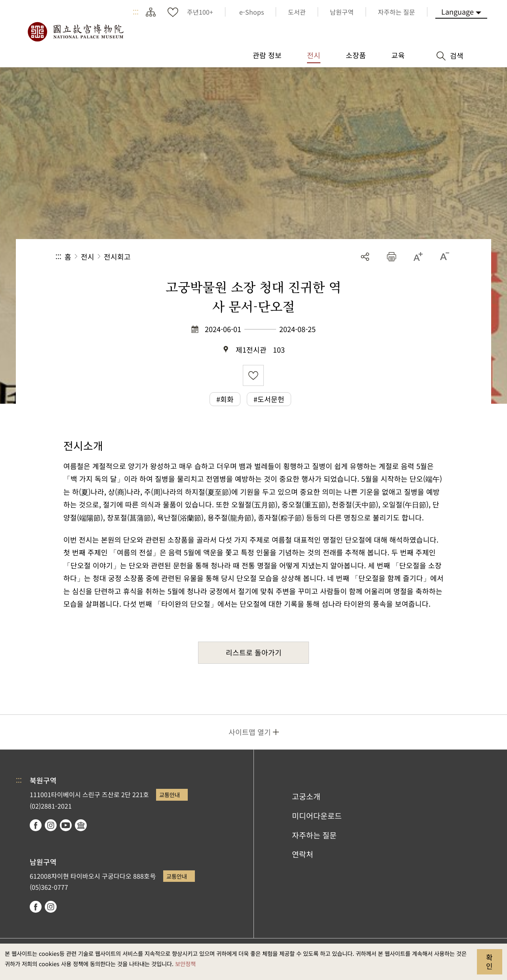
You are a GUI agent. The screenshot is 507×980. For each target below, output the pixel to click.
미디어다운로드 (317, 816)
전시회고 (117, 256)
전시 (88, 256)
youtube (66, 825)
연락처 (303, 854)
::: (136, 12)
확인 (489, 961)
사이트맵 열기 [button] (250, 732)
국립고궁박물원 (75, 32)
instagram (51, 825)
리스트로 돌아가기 (254, 652)
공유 (365, 257)
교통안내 (170, 795)
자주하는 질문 (314, 835)
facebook (36, 825)
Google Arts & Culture (81, 825)
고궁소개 (306, 796)
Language (457, 11)
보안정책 (185, 964)
